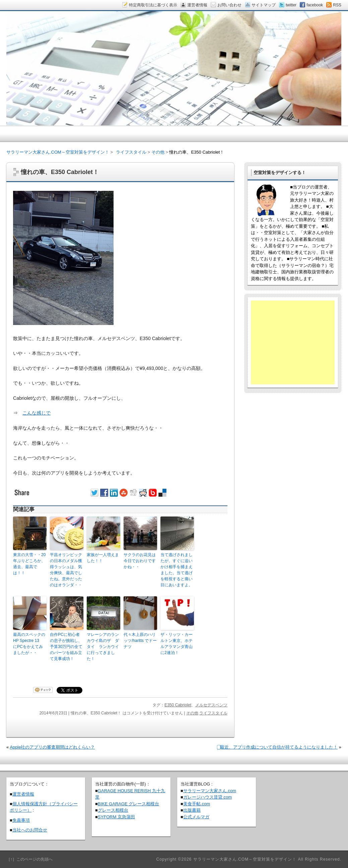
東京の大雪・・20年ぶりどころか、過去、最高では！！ (29, 564)
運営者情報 (23, 794)
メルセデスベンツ (211, 705)
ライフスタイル (213, 713)
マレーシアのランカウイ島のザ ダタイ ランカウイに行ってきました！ (103, 647)
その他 (192, 713)
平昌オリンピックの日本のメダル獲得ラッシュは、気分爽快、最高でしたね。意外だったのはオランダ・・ (66, 570)
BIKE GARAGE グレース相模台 (128, 804)
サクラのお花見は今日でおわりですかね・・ (140, 561)
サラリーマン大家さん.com (210, 791)
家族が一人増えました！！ (103, 558)
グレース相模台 (113, 810)
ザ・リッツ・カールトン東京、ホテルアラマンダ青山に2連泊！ (177, 644)
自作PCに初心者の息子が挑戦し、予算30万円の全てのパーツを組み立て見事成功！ (66, 647)
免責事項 (21, 820)
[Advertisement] (293, 342)
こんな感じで (37, 413)
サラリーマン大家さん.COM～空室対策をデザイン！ (58, 152)
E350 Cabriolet (178, 705)
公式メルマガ (196, 817)
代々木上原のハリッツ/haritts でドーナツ (140, 641)
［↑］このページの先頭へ (29, 859)
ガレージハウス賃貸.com (207, 797)
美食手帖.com (197, 804)
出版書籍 (192, 810)
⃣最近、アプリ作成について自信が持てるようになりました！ (279, 747)
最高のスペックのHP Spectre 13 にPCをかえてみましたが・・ (29, 644)
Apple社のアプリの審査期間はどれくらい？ (52, 747)
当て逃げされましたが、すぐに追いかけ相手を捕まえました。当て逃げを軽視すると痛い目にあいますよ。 (177, 570)
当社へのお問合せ (30, 830)
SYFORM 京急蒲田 (116, 817)
